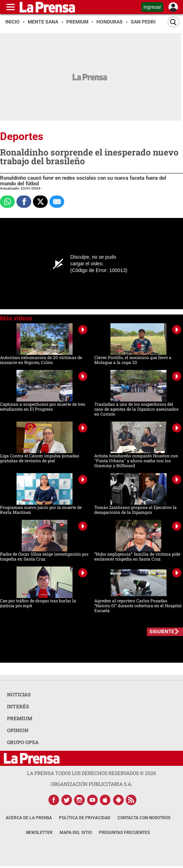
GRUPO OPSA (23, 742)
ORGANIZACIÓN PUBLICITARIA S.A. (91, 784)
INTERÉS (18, 706)
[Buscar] (174, 22)
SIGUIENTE (162, 631)
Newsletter (39, 833)
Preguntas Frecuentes (124, 833)
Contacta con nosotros (144, 818)
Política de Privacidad (85, 818)
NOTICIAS (19, 694)
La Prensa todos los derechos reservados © (91, 773)
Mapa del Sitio (76, 833)
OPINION (18, 730)
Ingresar (152, 7)
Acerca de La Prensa (29, 818)
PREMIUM (20, 718)
